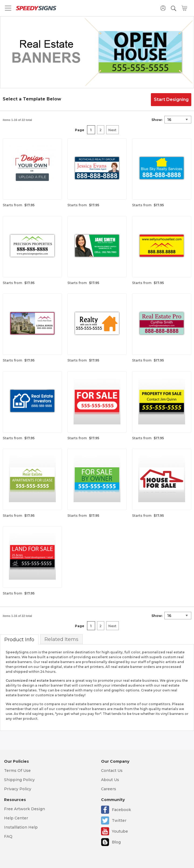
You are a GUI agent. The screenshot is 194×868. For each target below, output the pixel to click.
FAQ (8, 836)
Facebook (121, 810)
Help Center (16, 818)
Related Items (61, 639)
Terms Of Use (17, 771)
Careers (109, 789)
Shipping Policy (19, 780)
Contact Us (112, 771)
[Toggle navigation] (8, 8)
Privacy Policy (18, 789)
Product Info (19, 640)
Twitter (119, 820)
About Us (110, 780)
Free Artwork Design (25, 809)
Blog (116, 842)
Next (112, 130)
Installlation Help (21, 827)
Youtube (120, 831)
